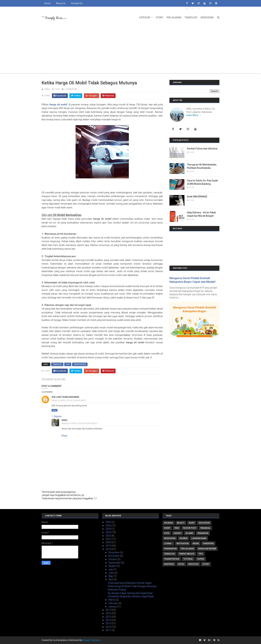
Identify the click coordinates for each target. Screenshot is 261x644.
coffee (201, 559)
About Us (61, 3)
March (112, 600)
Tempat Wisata (187, 554)
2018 (109, 549)
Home (47, 3)
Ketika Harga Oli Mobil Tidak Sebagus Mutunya (132, 586)
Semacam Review (207, 549)
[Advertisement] (130, 48)
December (114, 552)
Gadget (178, 533)
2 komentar (71, 89)
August (113, 566)
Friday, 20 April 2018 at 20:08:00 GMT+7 (69, 400)
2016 (109, 613)
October (113, 559)
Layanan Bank (199, 538)
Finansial (205, 528)
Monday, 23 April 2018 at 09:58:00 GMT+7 (80, 423)
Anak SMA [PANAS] (197, 197)
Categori (145, 17)
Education (204, 523)
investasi (193, 564)
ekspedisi (169, 564)
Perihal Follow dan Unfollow (202, 149)
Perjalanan (174, 17)
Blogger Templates (91, 640)
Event (167, 528)
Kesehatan (207, 17)
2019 (109, 546)
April (111, 579)
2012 (109, 627)
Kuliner (184, 538)
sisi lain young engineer (65, 397)
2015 (109, 617)
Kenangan (203, 533)
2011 (109, 630)
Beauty (181, 523)
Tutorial (188, 559)
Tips (68, 364)
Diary (192, 523)
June (111, 573)
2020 (109, 542)
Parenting (208, 543)
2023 (109, 532)
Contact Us (77, 3)
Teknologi (191, 17)
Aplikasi (169, 523)
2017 (109, 610)
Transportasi (80, 364)
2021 (109, 539)
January (113, 607)
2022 (109, 536)
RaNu (64, 420)
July (111, 569)
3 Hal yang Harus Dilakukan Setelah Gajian (130, 583)
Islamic (190, 533)
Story (159, 17)
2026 (109, 522)
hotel (181, 564)
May (111, 576)
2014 (109, 620)
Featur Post (190, 528)
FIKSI (177, 528)
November (114, 556)
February (113, 603)
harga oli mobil (58, 105)
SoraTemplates (60, 640)
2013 (109, 623)
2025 (109, 526)
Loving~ (168, 543)
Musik (196, 543)
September (115, 563)
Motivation (183, 543)
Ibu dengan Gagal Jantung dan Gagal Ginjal (130, 593)
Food (167, 533)
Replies (58, 416)
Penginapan (170, 549)
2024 (109, 529)
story (206, 564)
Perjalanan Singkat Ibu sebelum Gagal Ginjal (131, 596)
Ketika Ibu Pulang (117, 590)
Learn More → (194, 115)
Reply (55, 410)
